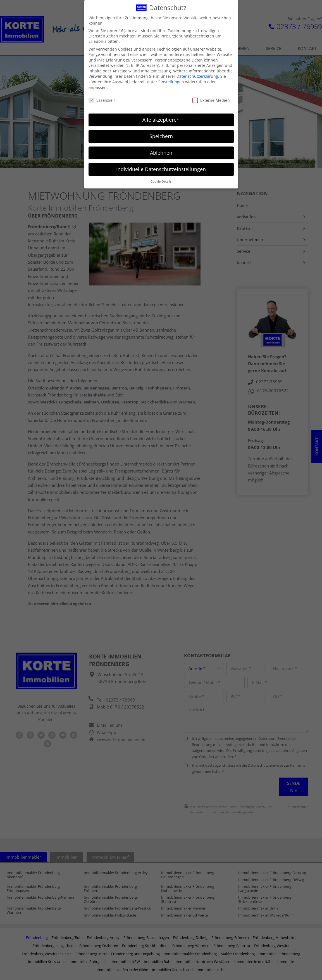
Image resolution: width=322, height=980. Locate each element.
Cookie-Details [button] (161, 179)
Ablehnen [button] (161, 150)
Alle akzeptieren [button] (161, 117)
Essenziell (102, 98)
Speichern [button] (161, 134)
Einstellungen (171, 79)
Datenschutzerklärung (197, 74)
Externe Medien (211, 98)
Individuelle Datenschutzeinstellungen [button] (161, 167)
